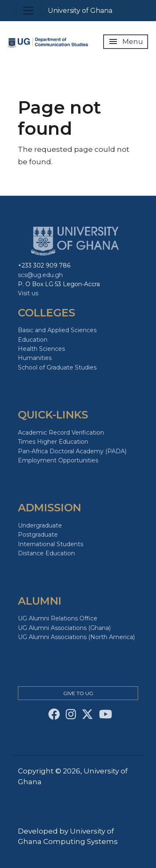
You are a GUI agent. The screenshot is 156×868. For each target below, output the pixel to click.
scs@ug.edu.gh (40, 275)
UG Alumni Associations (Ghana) (64, 628)
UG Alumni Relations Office (58, 618)
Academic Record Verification (61, 433)
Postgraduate (38, 535)
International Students (51, 544)
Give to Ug (78, 693)
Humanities (35, 358)
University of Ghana (80, 11)
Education (33, 340)
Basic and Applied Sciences (57, 330)
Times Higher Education (53, 442)
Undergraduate (40, 525)
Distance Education (46, 553)
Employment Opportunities (58, 460)
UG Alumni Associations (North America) (76, 637)
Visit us (28, 293)
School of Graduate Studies (57, 367)
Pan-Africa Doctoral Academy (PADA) (72, 451)
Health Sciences (41, 349)
